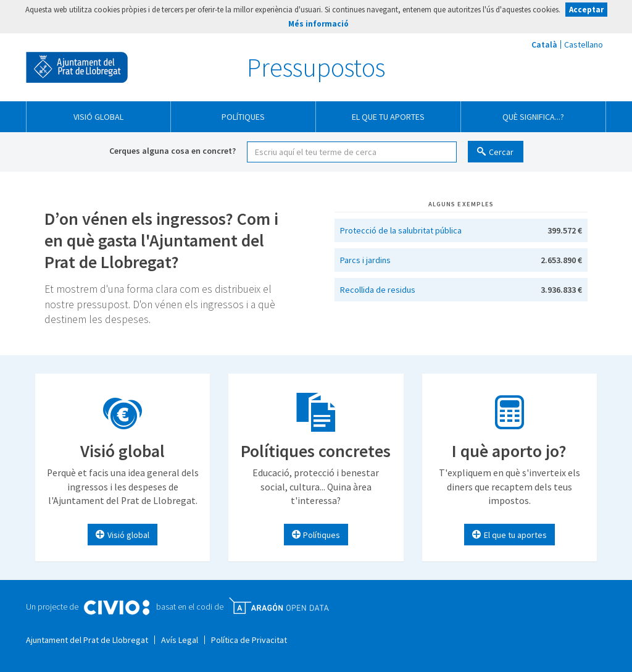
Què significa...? (533, 117)
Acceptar (586, 10)
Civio (116, 608)
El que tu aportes (388, 117)
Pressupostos (316, 67)
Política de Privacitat (249, 640)
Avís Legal (180, 640)
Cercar (501, 152)
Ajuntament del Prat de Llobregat (77, 67)
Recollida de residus (378, 290)
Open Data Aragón (279, 606)
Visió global (98, 117)
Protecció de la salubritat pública (401, 230)
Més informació (318, 24)
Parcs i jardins (365, 260)
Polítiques (243, 117)
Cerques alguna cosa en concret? (173, 151)
